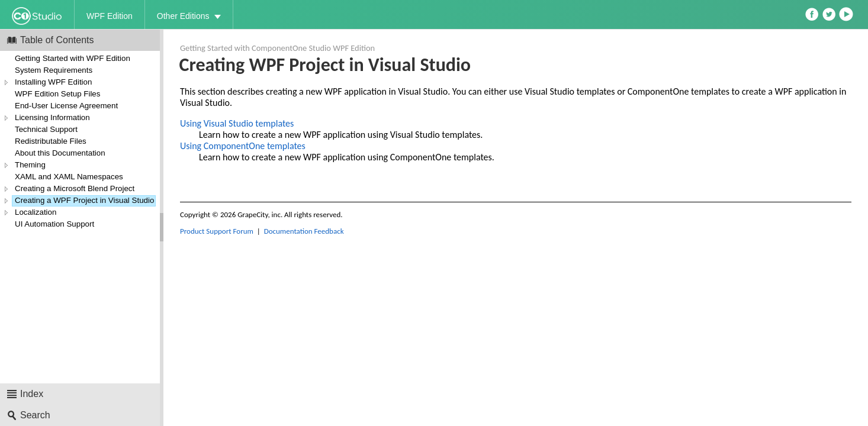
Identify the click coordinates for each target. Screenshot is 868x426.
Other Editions (183, 16)
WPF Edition (110, 16)
